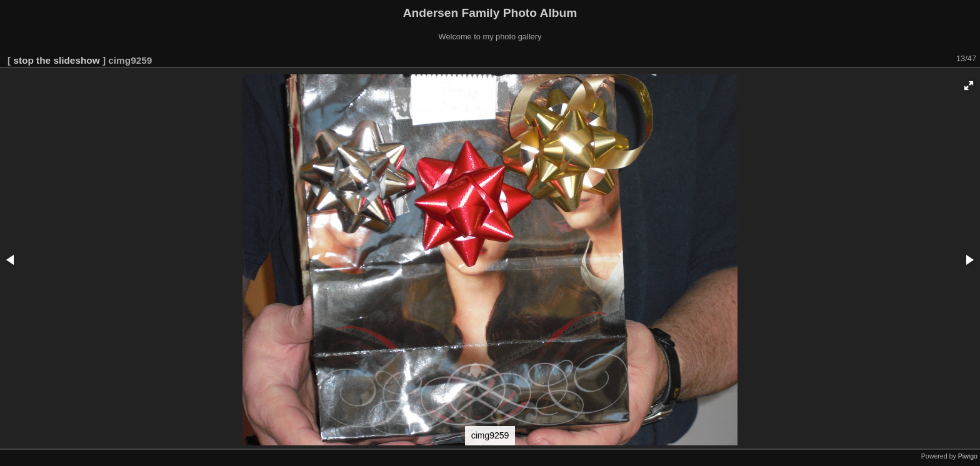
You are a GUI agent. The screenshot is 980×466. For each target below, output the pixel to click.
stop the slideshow (56, 60)
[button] (969, 86)
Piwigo (968, 456)
